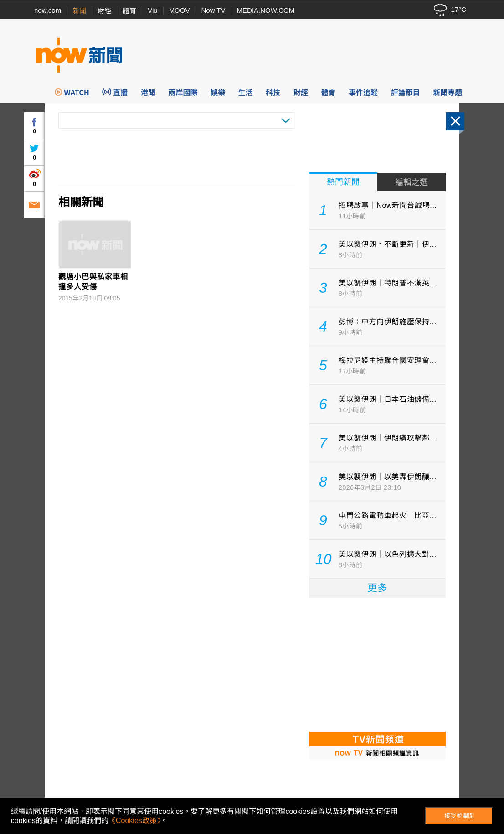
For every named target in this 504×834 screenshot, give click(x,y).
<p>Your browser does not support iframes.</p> (377, 664)
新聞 (79, 11)
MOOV (180, 10)
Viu (152, 10)
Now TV (213, 10)
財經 (104, 11)
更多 (377, 588)
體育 (129, 11)
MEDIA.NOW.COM (266, 10)
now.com (48, 10)
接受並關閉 (459, 816)
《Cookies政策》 (134, 821)
